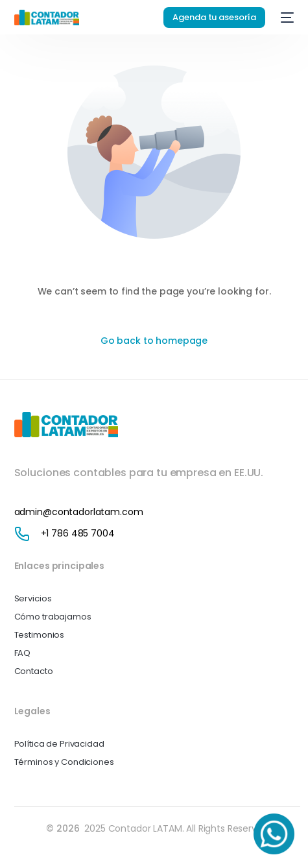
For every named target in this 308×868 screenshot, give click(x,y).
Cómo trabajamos (53, 617)
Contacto (34, 671)
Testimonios (39, 635)
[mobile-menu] (286, 18)
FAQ (23, 653)
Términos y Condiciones (64, 762)
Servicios (33, 598)
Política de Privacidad (59, 744)
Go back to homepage (154, 341)
